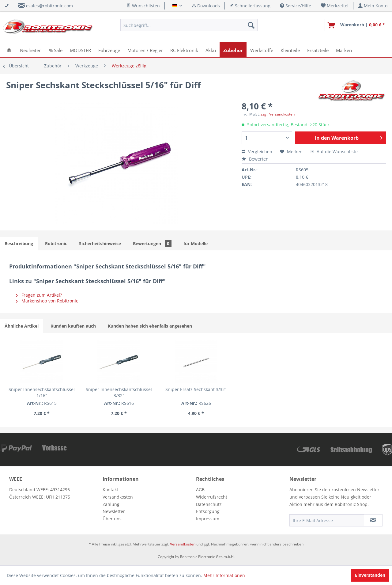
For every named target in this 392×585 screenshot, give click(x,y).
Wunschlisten (143, 6)
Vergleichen (257, 152)
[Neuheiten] (31, 50)
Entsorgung (208, 511)
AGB (200, 490)
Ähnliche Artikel (22, 326)
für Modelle (196, 243)
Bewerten (255, 159)
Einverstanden (370, 575)
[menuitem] (335, 6)
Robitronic (56, 243)
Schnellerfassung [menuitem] (250, 6)
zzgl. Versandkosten (278, 114)
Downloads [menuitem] (206, 6)
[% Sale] (56, 50)
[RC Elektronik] (184, 50)
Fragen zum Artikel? (39, 295)
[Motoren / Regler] (145, 50)
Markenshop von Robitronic (47, 301)
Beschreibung (19, 243)
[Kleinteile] (290, 50)
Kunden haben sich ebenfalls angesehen (150, 326)
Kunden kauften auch (73, 326)
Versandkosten (118, 497)
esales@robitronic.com (49, 6)
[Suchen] (251, 25)
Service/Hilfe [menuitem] (296, 6)
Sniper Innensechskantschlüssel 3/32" (119, 392)
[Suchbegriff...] (189, 25)
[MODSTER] (80, 50)
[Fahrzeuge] (109, 50)
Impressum (208, 519)
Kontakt (110, 490)
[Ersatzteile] (318, 50)
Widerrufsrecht (212, 497)
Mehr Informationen (224, 575)
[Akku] (211, 50)
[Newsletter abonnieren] (373, 520)
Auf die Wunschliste (334, 152)
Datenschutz (209, 504)
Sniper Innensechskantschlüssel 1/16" (42, 392)
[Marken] (344, 50)
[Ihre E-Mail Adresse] (327, 520)
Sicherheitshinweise (100, 243)
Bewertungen (152, 243)
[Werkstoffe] (262, 50)
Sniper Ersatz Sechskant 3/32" (196, 389)
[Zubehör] (233, 50)
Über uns (112, 519)
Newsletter (114, 511)
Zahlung (111, 504)
